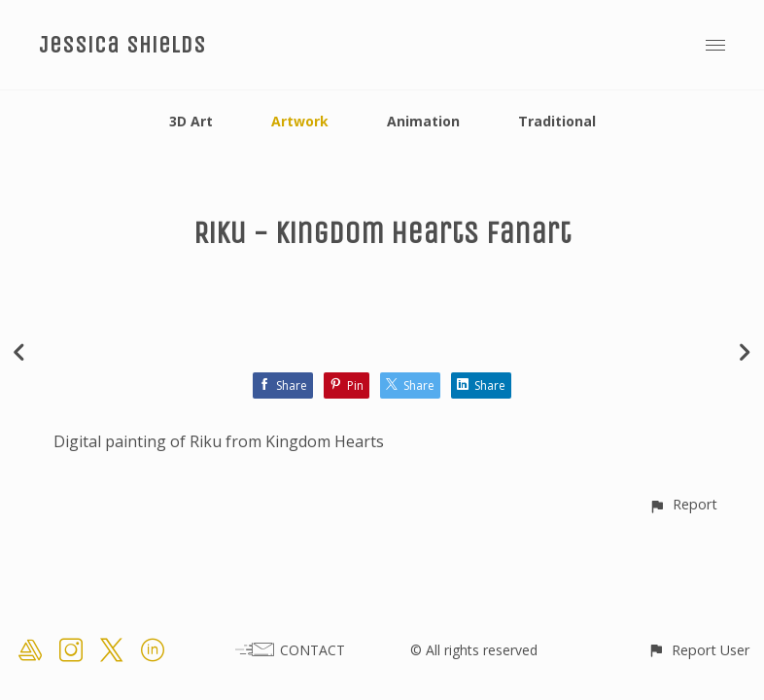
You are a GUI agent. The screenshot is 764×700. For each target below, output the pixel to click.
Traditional (557, 121)
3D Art (191, 121)
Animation (423, 121)
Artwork (300, 121)
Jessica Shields (122, 45)
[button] (683, 504)
